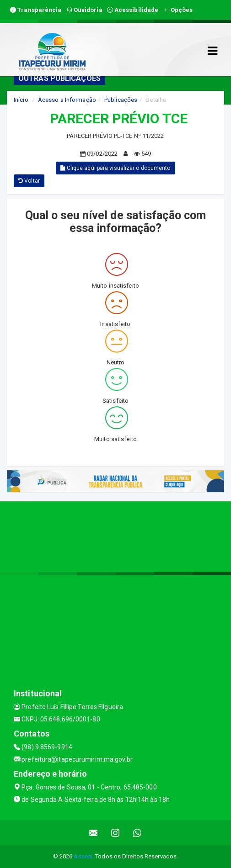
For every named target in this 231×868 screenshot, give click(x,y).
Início (21, 100)
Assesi (83, 856)
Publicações (121, 100)
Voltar (29, 181)
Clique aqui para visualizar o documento (115, 168)
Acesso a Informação (67, 100)
